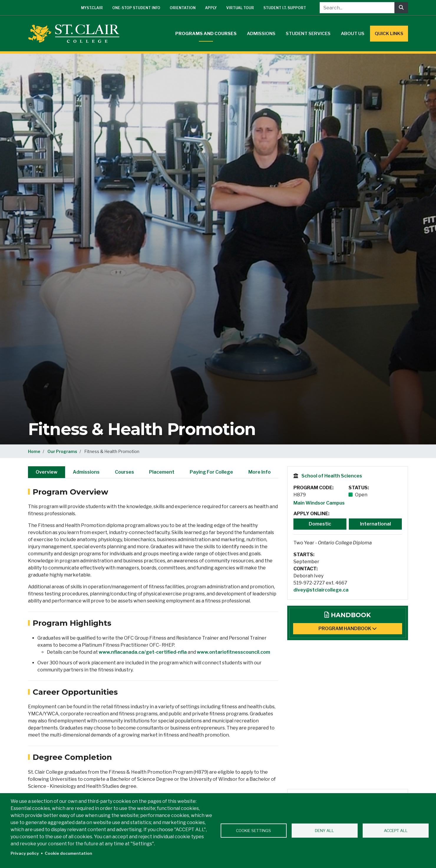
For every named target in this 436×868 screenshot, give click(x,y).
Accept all (396, 831)
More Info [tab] (260, 472)
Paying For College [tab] (211, 472)
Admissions (261, 34)
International (375, 524)
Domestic (320, 524)
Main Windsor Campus (319, 503)
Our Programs (62, 451)
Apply (211, 8)
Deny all (324, 831)
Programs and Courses (206, 34)
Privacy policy (25, 853)
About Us (353, 34)
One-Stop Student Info (136, 8)
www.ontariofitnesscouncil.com (233, 652)
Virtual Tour (240, 8)
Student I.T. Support (285, 8)
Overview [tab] (47, 472)
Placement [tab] (162, 472)
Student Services (308, 34)
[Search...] (357, 8)
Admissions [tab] (86, 472)
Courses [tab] (124, 472)
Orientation (183, 8)
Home (34, 451)
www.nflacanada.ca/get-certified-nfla (143, 652)
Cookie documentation (68, 853)
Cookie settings (253, 831)
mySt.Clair (92, 8)
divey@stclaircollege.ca (321, 590)
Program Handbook (348, 629)
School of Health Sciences (332, 476)
